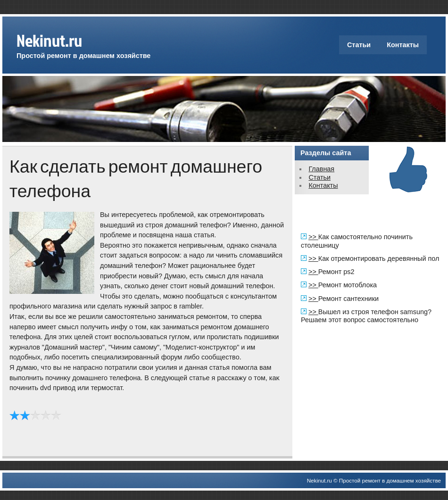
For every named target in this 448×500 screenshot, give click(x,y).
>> (313, 237)
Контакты (403, 45)
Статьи (359, 45)
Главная (321, 169)
